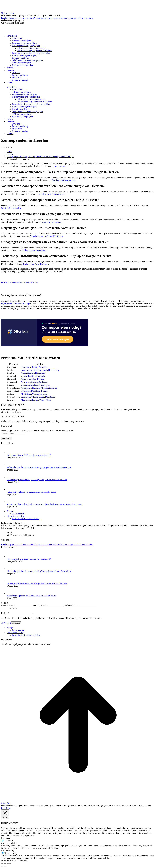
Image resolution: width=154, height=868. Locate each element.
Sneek (44, 370)
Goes (45, 394)
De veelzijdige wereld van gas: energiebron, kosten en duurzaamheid (37, 480)
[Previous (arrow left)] (2, 867)
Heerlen (35, 400)
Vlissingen (37, 394)
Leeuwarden (26, 370)
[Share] (5, 865)
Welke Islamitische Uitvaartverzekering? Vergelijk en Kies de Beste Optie (39, 467)
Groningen (26, 367)
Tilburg (35, 397)
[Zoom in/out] (10, 865)
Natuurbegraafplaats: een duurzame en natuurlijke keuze (31, 492)
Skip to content (8, 13)
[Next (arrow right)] (5, 867)
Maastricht (26, 400)
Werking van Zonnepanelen (63, 180)
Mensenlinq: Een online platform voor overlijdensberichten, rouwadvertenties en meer (44, 504)
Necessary (9, 842)
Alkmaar (44, 388)
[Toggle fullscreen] (8, 865)
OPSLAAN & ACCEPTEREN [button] (14, 862)
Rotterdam (26, 391)
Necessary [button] (6, 839)
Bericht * (5, 614)
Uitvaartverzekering (15, 516)
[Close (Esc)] (2, 865)
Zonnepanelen (18, 514)
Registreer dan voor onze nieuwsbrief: (57, 431)
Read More (6, 809)
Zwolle (24, 376)
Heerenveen (54, 370)
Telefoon (69, 605)
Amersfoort (33, 385)
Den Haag (35, 391)
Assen (24, 373)
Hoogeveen (40, 373)
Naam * (5, 605)
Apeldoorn (43, 382)
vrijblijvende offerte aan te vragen (16, 303)
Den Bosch (50, 397)
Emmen (31, 373)
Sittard (48, 400)
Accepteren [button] (146, 807)
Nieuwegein (45, 385)
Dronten (41, 379)
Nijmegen (25, 382)
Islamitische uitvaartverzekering (26, 519)
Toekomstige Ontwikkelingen (36, 264)
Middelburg (26, 394)
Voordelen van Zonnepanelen (51, 194)
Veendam (43, 367)
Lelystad (32, 379)
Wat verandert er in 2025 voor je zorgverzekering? (29, 455)
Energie (10, 511)
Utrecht (24, 385)
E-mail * (36, 605)
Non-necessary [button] (8, 852)
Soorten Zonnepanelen (11, 208)
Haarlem (36, 388)
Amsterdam (26, 388)
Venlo (42, 400)
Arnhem (34, 382)
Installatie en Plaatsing (52, 222)
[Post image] (10, 453)
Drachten (37, 370)
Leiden (44, 391)
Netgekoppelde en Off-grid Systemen (46, 236)
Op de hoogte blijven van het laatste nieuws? (21, 431)
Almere (24, 379)
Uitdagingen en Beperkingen (34, 250)
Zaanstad (53, 388)
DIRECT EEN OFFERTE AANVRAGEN (19, 283)
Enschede (32, 376)
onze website (60, 166)
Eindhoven (26, 397)
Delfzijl (35, 367)
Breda (42, 397)
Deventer (42, 376)
